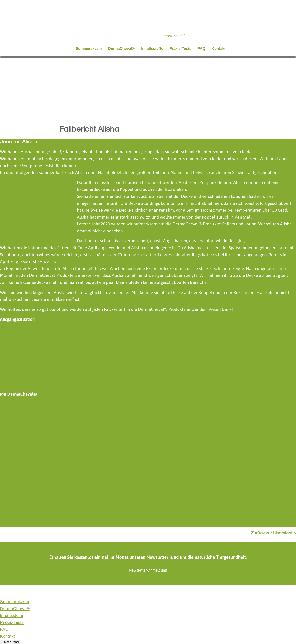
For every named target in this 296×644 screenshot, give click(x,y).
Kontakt (219, 49)
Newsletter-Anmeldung (148, 570)
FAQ (201, 49)
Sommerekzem (89, 49)
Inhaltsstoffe (152, 49)
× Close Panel (10, 642)
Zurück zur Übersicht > (273, 533)
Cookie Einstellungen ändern (177, 592)
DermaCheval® (121, 49)
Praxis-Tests (180, 49)
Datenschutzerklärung (15, 592)
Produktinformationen (111, 592)
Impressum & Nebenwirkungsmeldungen (63, 592)
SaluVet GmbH (141, 592)
